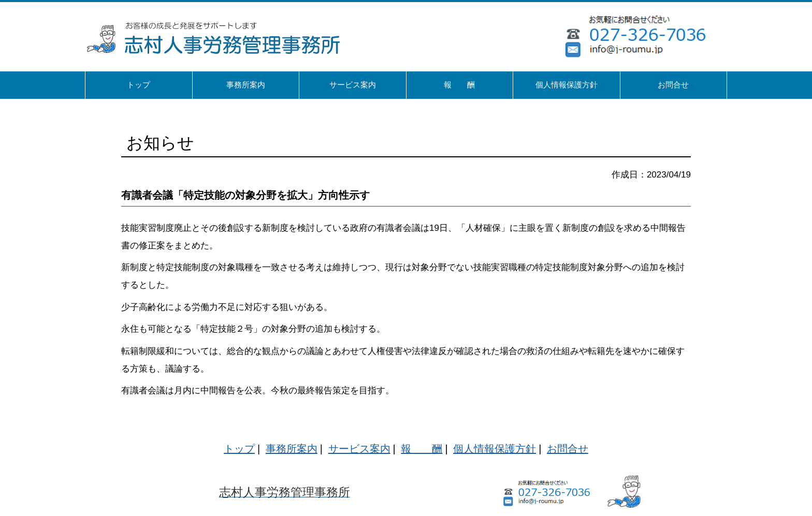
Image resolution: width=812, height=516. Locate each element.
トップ (239, 449)
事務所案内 (292, 449)
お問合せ (568, 449)
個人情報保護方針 (495, 449)
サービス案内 (359, 449)
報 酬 (422, 449)
